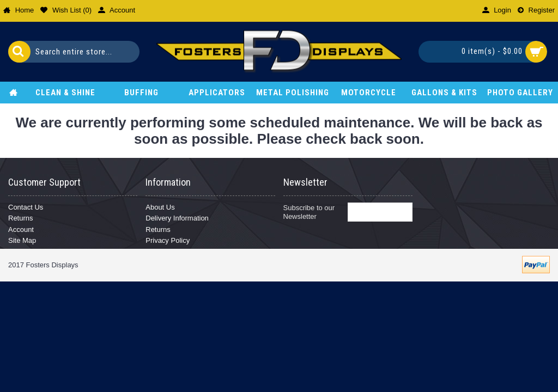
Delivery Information (177, 218)
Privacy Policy (168, 240)
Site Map (22, 240)
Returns (21, 218)
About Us (160, 207)
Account (21, 229)
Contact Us (26, 207)
